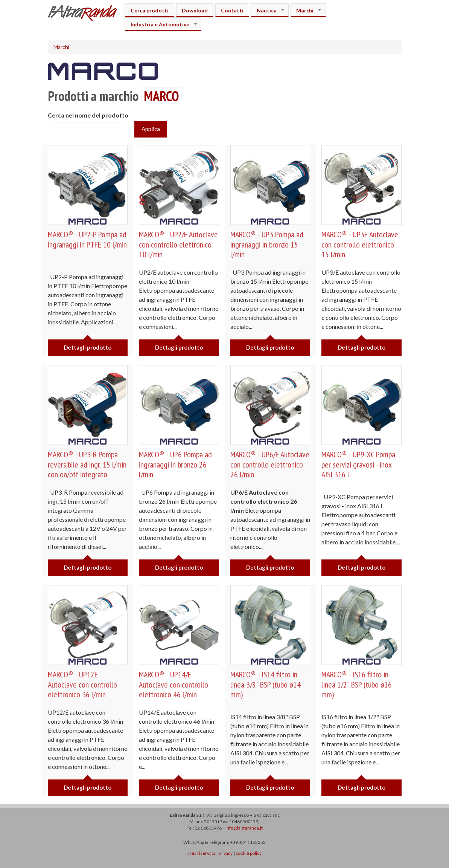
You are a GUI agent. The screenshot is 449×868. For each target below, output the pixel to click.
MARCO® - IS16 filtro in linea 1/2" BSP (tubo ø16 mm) (357, 684)
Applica (151, 129)
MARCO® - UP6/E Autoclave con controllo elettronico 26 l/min (270, 464)
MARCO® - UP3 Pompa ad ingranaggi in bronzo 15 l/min (267, 244)
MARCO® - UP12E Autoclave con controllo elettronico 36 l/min (82, 684)
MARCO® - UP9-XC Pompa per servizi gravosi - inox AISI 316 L (358, 464)
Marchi (306, 10)
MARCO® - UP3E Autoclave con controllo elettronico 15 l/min (360, 244)
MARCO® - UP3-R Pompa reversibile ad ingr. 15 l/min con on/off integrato (87, 464)
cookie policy (249, 853)
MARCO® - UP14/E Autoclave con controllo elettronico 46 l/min (174, 684)
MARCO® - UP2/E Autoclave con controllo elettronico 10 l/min (178, 244)
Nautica (268, 10)
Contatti (232, 10)
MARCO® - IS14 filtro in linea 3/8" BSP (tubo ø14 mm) (266, 684)
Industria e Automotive (161, 24)
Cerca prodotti (150, 10)
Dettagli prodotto (88, 347)
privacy (225, 853)
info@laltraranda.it (244, 828)
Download (195, 10)
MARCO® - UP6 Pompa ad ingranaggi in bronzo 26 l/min (175, 464)
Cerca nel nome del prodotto (88, 115)
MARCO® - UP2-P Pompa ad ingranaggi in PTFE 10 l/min (87, 239)
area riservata (201, 853)
